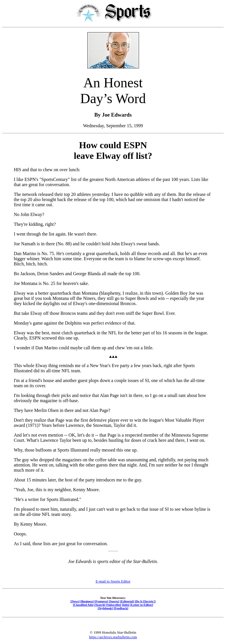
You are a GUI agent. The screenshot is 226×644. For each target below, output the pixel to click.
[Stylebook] (105, 608)
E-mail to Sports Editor (113, 581)
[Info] (126, 605)
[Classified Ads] (83, 605)
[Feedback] (121, 608)
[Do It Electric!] (145, 601)
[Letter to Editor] (142, 605)
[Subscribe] (114, 605)
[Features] (101, 601)
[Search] (100, 605)
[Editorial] (127, 601)
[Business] (87, 601)
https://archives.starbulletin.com (113, 637)
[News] (75, 601)
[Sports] (114, 601)
